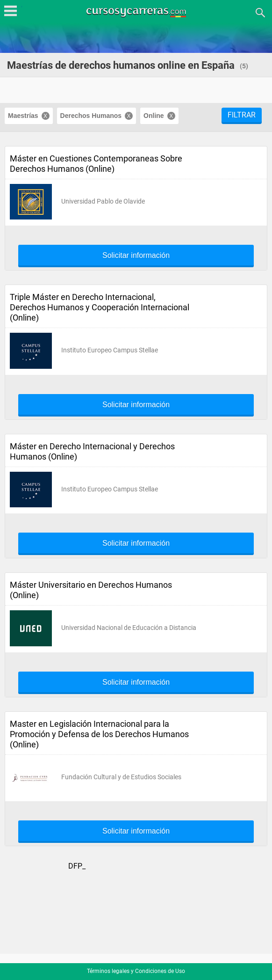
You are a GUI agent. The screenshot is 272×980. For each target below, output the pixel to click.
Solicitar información (136, 256)
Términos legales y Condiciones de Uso (136, 971)
